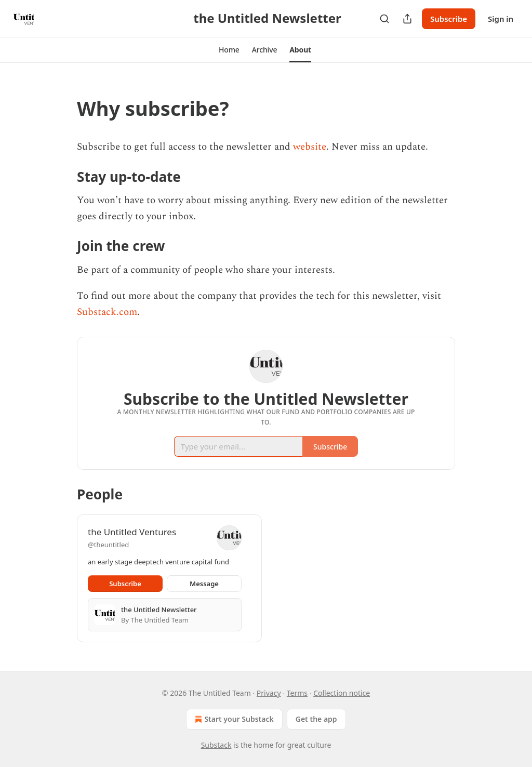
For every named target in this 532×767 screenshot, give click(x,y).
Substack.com (107, 312)
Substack (216, 745)
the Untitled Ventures (132, 532)
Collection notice (342, 693)
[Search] (384, 19)
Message (204, 584)
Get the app (316, 719)
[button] (229, 50)
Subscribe (449, 19)
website (310, 147)
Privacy (269, 693)
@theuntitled (108, 545)
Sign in (501, 19)
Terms (297, 693)
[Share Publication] (407, 19)
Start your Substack (233, 719)
